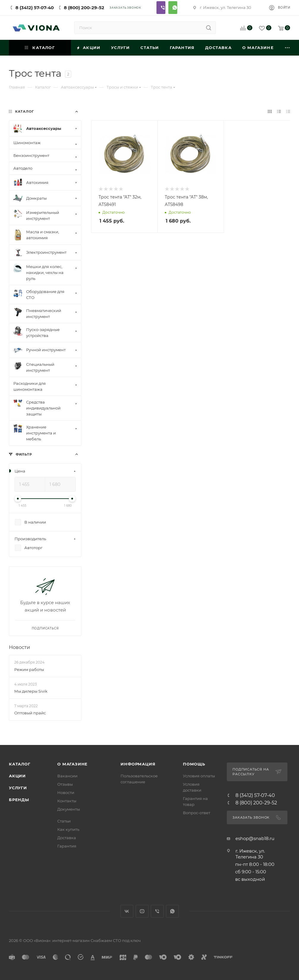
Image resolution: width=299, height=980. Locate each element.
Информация (138, 764)
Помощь (194, 764)
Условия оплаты (199, 776)
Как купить (68, 829)
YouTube (142, 911)
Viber (161, 8)
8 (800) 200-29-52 (84, 8)
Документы (69, 809)
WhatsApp (172, 911)
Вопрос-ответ (197, 813)
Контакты (67, 801)
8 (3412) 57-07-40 (35, 8)
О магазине (72, 764)
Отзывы (65, 784)
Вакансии (67, 776)
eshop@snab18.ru (255, 838)
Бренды (19, 800)
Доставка (67, 838)
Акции (17, 776)
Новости (19, 647)
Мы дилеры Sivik (31, 691)
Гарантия (67, 846)
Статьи (64, 821)
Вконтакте (127, 911)
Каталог (20, 764)
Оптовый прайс (30, 713)
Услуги (18, 788)
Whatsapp (173, 8)
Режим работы (29, 669)
